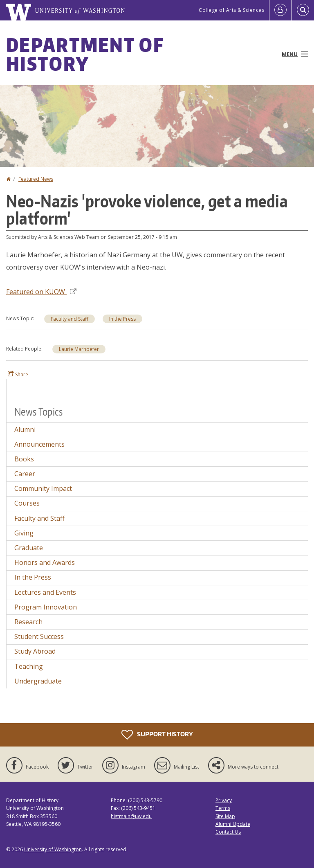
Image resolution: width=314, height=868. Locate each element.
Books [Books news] (24, 459)
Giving (24, 533)
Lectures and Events (45, 592)
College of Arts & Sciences (231, 10)
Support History (157, 735)
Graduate (29, 548)
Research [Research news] (28, 622)
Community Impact (43, 488)
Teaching (29, 666)
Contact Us (228, 832)
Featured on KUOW (41, 292)
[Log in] (280, 10)
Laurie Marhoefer (79, 349)
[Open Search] (303, 10)
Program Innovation (46, 607)
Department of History (85, 54)
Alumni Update (233, 824)
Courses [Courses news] (27, 503)
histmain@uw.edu (131, 816)
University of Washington (53, 849)
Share (18, 374)
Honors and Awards (45, 562)
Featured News (36, 179)
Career (25, 474)
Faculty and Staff (70, 319)
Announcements (39, 444)
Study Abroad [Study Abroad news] (35, 651)
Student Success (39, 636)
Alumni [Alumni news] (25, 430)
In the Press (122, 319)
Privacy (224, 800)
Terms (223, 808)
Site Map (225, 816)
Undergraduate (38, 681)
